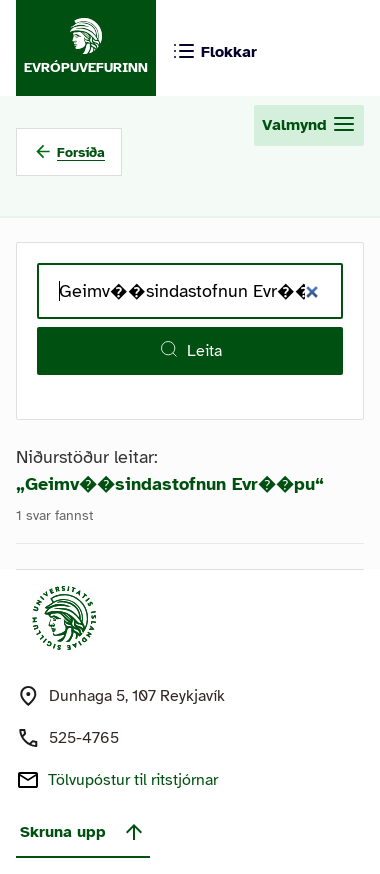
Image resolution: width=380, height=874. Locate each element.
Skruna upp (83, 832)
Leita (190, 350)
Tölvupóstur (133, 780)
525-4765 (84, 738)
